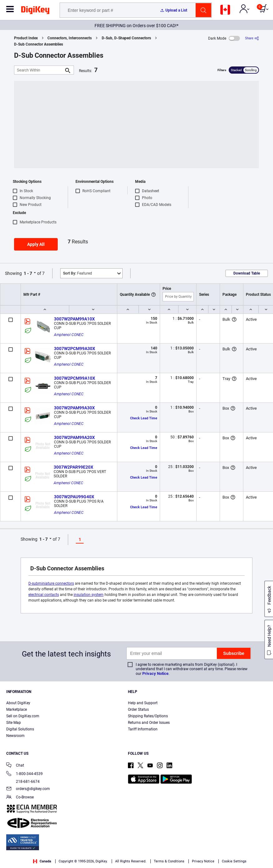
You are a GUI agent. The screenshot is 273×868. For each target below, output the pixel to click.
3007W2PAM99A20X (74, 437)
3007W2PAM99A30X (74, 408)
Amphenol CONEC (69, 335)
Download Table (247, 273)
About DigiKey (18, 703)
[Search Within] (39, 70)
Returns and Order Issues (149, 723)
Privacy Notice (155, 673)
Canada (42, 861)
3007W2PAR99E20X (73, 467)
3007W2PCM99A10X (75, 378)
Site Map (14, 723)
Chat (15, 766)
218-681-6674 (23, 782)
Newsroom (15, 736)
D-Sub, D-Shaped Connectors (126, 38)
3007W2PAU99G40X (74, 497)
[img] (35, 11)
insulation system (89, 595)
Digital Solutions (20, 729)
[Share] (252, 38)
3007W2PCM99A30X (75, 349)
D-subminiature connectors (51, 583)
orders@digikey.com (28, 789)
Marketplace (17, 710)
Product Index (26, 38)
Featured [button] (78, 273)
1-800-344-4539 (24, 774)
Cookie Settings (234, 861)
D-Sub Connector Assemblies (39, 44)
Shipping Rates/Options (148, 716)
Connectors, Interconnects (70, 38)
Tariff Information (143, 729)
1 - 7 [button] (28, 273)
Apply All (36, 244)
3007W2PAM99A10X (74, 319)
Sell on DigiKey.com (23, 716)
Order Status (138, 710)
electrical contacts (44, 595)
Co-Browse (20, 798)
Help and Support (143, 703)
